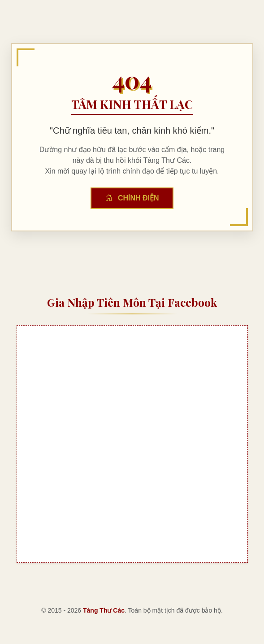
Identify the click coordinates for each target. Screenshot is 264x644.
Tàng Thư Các (104, 610)
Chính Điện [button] (132, 198)
